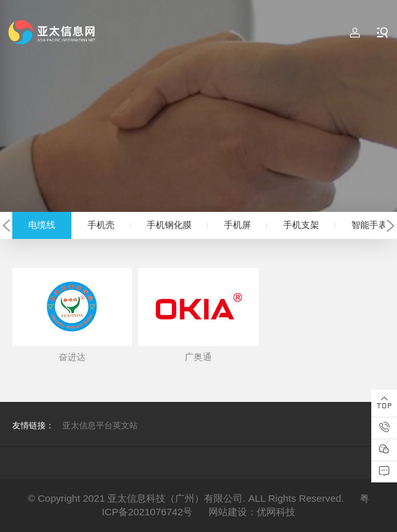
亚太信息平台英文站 (100, 425)
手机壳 (101, 225)
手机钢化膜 (169, 225)
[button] (6, 226)
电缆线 (42, 225)
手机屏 (237, 225)
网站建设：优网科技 (252, 512)
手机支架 (301, 225)
